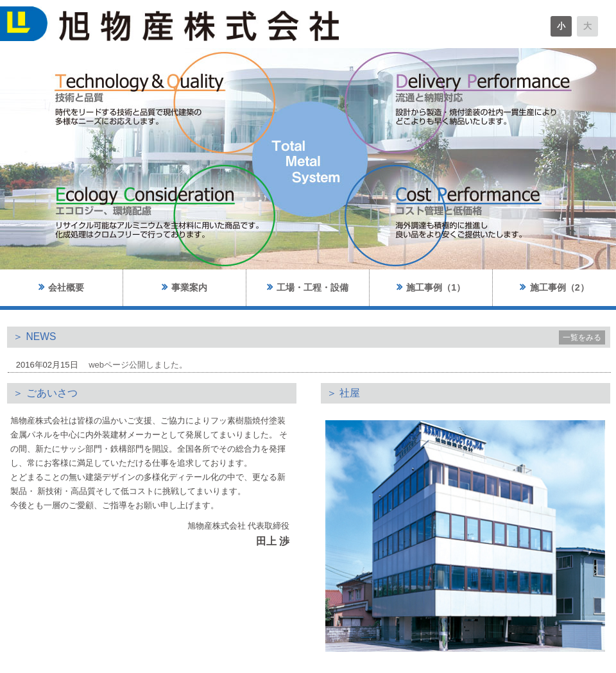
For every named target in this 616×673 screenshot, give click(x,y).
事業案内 (184, 287)
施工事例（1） (431, 287)
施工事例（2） (554, 287)
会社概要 (61, 287)
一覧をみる (582, 337)
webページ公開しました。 (138, 365)
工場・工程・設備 (308, 287)
